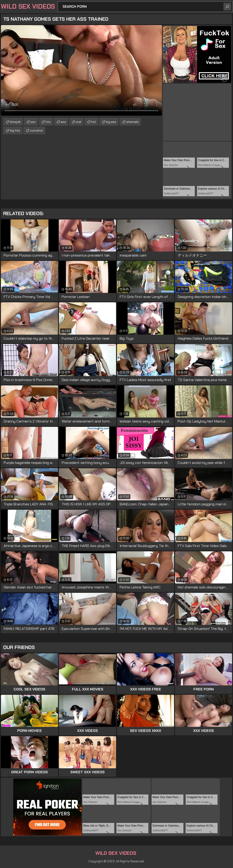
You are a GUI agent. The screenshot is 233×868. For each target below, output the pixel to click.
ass (63, 122)
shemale (132, 122)
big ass (111, 122)
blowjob (15, 122)
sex (33, 122)
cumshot (36, 130)
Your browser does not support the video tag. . (81, 70)
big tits (15, 130)
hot (94, 122)
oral (79, 122)
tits (48, 122)
